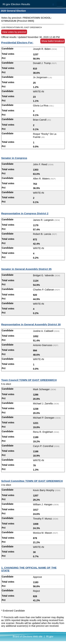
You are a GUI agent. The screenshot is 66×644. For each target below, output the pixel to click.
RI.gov (50, 636)
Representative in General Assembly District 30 (31, 324)
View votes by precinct (14, 32)
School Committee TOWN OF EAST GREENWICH (32, 481)
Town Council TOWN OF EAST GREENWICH (29, 380)
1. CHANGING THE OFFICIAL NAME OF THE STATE (29, 569)
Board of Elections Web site (28, 636)
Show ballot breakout (53, 41)
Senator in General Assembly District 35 (26, 269)
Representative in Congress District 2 (25, 213)
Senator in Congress (14, 158)
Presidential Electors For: (17, 43)
